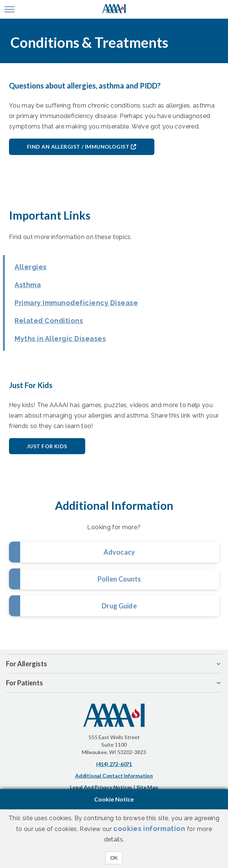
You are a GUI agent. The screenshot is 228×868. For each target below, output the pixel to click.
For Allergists (27, 664)
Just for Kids (47, 446)
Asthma (28, 285)
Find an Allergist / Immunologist (78, 147)
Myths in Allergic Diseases (60, 339)
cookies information (149, 829)
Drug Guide (119, 606)
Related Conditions (49, 321)
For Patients (24, 683)
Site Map (147, 787)
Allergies (31, 267)
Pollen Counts (119, 579)
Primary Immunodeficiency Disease (76, 303)
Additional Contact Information (114, 776)
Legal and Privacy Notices (101, 787)
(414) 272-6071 (114, 764)
